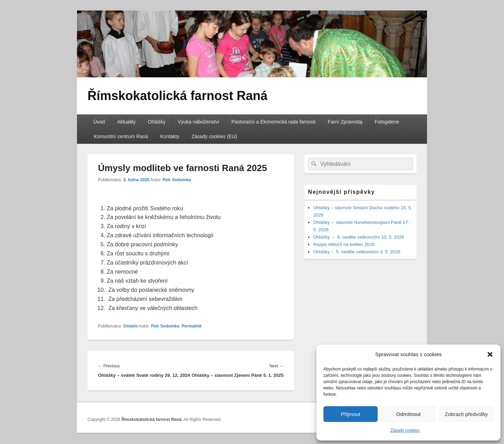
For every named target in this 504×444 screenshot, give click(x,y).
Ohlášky (157, 122)
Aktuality (127, 122)
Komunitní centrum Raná (121, 136)
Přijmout (351, 414)
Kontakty (170, 136)
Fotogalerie (387, 122)
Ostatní (130, 326)
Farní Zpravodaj (345, 122)
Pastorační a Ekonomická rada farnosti (273, 122)
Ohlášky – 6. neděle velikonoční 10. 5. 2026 (359, 237)
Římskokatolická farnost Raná (177, 96)
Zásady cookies (405, 430)
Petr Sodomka (177, 180)
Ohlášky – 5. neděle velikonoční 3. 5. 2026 (357, 252)
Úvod (99, 122)
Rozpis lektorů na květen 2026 (344, 244)
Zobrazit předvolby (466, 414)
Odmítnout (408, 414)
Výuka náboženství (198, 122)
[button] (490, 354)
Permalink (192, 326)
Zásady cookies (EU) (214, 136)
